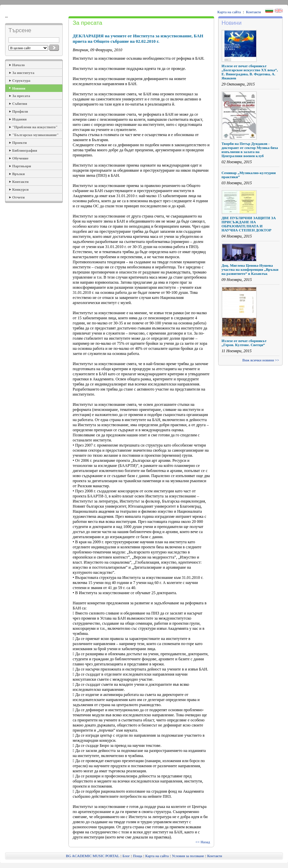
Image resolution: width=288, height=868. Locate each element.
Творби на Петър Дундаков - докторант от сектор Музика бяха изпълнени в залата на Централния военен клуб (250, 150)
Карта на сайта (229, 12)
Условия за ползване (188, 856)
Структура (21, 80)
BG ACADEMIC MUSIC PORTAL (93, 856)
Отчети (18, 197)
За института (23, 73)
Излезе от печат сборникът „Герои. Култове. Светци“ (244, 343)
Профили (20, 111)
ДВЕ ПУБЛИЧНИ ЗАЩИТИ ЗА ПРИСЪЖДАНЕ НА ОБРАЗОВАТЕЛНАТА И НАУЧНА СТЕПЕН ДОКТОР (249, 224)
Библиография (25, 150)
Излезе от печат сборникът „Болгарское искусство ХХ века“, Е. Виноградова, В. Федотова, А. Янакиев (250, 72)
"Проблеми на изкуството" (35, 127)
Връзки (18, 174)
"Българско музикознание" (35, 135)
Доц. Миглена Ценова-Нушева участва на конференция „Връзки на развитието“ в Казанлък (250, 269)
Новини (19, 88)
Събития (20, 103)
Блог (126, 856)
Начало (18, 65)
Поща (138, 856)
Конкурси (20, 189)
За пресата (21, 96)
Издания (19, 119)
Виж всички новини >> (261, 360)
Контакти (253, 12)
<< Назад (203, 842)
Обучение (20, 158)
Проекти (19, 143)
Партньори (22, 166)
